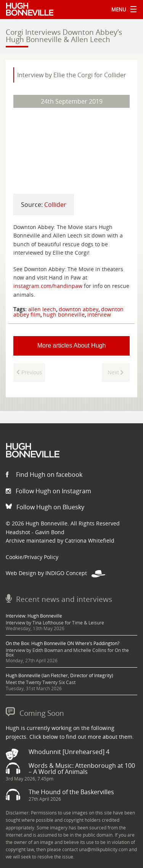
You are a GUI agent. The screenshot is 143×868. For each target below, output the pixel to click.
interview (99, 315)
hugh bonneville (64, 315)
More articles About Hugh (72, 345)
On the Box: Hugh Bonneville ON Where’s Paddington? (63, 643)
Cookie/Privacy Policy (32, 557)
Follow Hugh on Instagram (48, 491)
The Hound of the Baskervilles (71, 792)
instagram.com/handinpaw (48, 286)
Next (116, 372)
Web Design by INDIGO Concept (55, 573)
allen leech (42, 309)
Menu (122, 10)
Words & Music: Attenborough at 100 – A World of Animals (82, 769)
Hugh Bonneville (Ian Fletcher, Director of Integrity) (59, 675)
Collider (55, 205)
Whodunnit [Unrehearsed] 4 (69, 752)
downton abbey (79, 309)
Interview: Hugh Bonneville (34, 616)
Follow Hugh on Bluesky (45, 507)
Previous (29, 372)
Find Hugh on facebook (44, 475)
